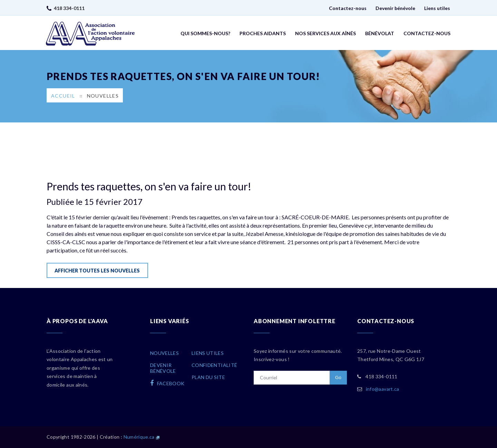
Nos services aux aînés (325, 33)
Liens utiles (437, 8)
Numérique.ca (139, 437)
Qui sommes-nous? (205, 33)
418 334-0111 (69, 8)
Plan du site (208, 377)
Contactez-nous (348, 8)
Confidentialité (214, 365)
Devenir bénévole (395, 8)
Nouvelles (103, 96)
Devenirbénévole (163, 368)
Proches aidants (263, 33)
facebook (167, 383)
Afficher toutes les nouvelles (97, 271)
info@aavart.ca (383, 389)
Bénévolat (380, 33)
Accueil (63, 96)
